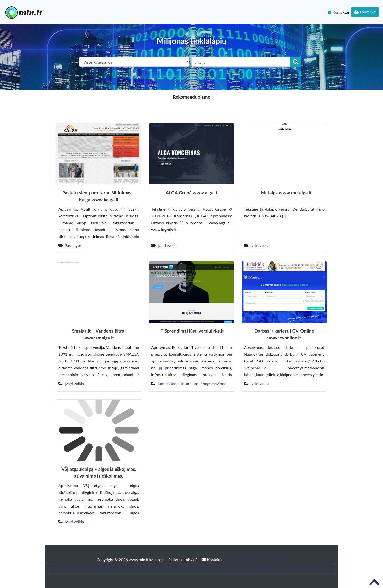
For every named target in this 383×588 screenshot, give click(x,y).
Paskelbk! (365, 12)
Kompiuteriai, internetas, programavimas (192, 383)
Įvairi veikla (167, 245)
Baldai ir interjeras (266, 568)
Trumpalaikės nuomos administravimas (215, 568)
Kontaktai (338, 12)
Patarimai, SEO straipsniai (73, 568)
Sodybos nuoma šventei (304, 568)
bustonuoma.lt (167, 568)
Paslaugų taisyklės (184, 560)
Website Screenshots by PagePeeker (255, 560)
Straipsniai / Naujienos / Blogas (125, 568)
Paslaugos (73, 245)
